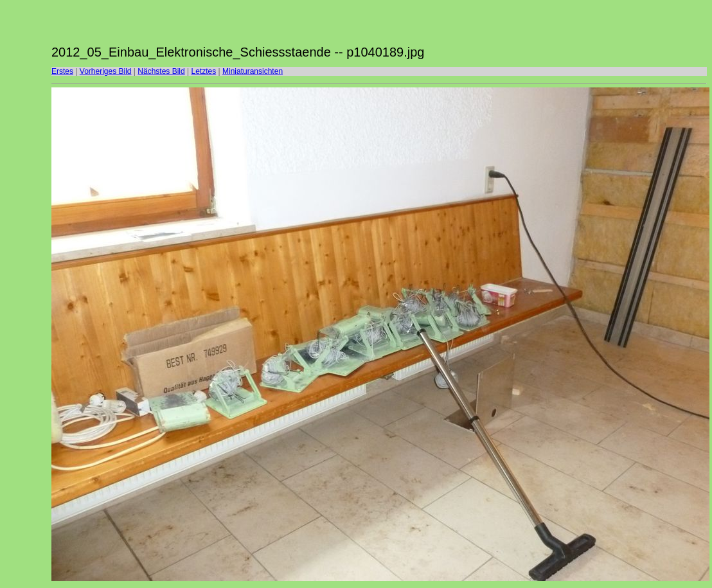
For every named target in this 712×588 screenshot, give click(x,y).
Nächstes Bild (161, 71)
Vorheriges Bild (106, 71)
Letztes (204, 71)
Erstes (62, 71)
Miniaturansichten (253, 71)
